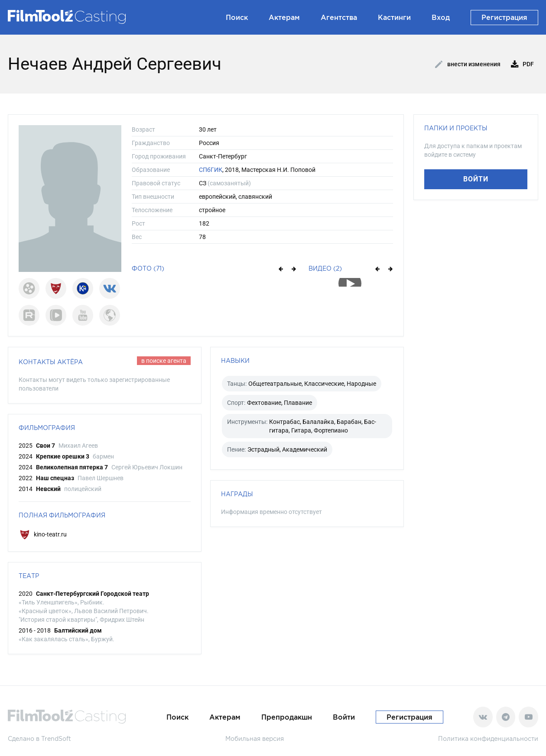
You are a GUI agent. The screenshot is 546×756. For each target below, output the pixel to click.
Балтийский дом (78, 630)
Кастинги (394, 17)
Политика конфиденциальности (488, 738)
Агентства (339, 17)
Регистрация (504, 17)
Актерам (284, 17)
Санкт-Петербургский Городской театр (93, 594)
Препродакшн (287, 717)
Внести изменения (468, 65)
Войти (476, 179)
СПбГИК (211, 170)
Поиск (237, 17)
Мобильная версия (255, 738)
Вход (441, 17)
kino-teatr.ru (43, 534)
